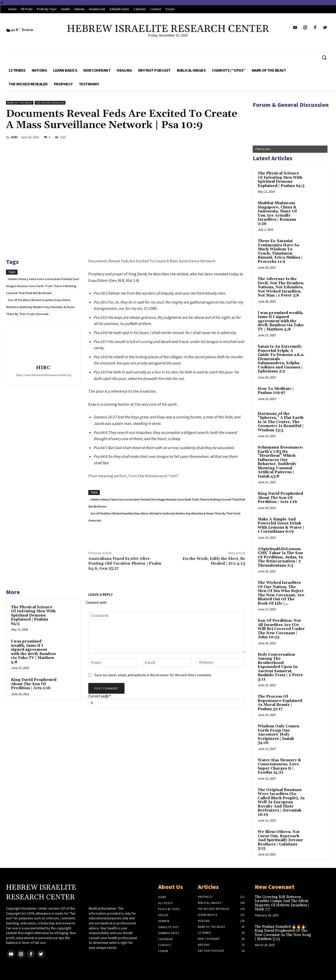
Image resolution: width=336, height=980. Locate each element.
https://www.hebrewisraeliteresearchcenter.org (43, 375)
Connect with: (97, 603)
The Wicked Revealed (50, 103)
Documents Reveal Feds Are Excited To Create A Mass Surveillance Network (152, 261)
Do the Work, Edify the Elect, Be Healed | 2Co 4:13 (214, 561)
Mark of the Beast (20, 103)
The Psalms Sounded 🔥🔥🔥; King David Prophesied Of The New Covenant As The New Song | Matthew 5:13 (283, 933)
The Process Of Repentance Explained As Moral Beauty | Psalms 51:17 (280, 703)
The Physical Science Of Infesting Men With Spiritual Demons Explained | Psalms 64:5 (33, 615)
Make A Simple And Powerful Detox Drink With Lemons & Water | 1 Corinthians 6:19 (281, 526)
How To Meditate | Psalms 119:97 (276, 391)
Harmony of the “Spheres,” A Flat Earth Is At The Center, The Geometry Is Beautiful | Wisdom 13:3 (281, 422)
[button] (324, 57)
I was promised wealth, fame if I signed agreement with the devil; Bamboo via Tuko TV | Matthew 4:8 (33, 652)
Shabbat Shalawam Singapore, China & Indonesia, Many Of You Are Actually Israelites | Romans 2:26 (277, 213)
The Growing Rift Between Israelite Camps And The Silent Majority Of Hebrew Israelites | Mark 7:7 (282, 903)
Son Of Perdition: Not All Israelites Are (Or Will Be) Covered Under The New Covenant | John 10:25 (281, 629)
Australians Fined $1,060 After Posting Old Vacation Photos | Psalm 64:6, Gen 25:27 (125, 563)
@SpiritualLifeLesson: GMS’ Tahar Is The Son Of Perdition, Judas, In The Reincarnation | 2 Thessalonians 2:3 (280, 557)
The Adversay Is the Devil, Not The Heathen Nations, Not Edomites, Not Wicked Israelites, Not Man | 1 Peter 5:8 (281, 287)
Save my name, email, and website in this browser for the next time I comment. (153, 675)
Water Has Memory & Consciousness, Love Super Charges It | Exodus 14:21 (279, 766)
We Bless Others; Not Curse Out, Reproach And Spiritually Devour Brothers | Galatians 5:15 (280, 840)
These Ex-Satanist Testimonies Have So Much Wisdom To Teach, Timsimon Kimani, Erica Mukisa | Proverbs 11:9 (280, 251)
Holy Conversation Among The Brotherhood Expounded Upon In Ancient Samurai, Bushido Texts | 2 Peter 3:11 (280, 667)
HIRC (14, 137)
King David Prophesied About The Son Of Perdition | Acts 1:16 (34, 684)
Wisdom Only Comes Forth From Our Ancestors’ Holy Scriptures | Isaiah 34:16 (278, 735)
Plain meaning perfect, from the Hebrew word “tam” (133, 476)
